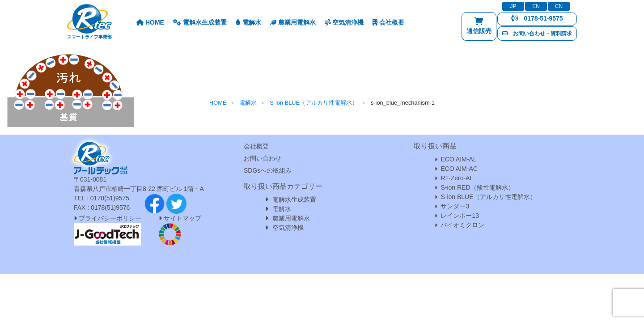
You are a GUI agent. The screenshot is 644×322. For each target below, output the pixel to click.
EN (536, 6)
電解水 (248, 22)
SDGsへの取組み (268, 170)
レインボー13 (460, 216)
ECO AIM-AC (459, 169)
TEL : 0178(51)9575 (102, 198)
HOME (150, 22)
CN (559, 6)
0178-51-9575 (537, 18)
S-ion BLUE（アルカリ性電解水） (488, 197)
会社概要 (388, 22)
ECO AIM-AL (458, 159)
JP (513, 6)
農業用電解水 (293, 22)
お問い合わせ (263, 158)
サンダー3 (455, 206)
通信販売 (479, 28)
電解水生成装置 (200, 22)
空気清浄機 (344, 22)
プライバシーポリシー (108, 218)
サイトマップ (182, 218)
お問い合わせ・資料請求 (537, 34)
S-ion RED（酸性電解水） (477, 187)
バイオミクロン (462, 225)
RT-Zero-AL (457, 178)
